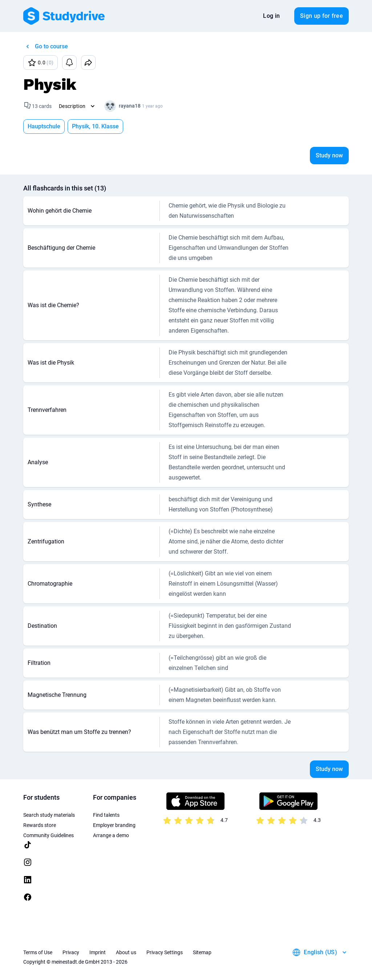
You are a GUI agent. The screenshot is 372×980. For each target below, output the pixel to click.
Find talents (106, 815)
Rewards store (40, 825)
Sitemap (202, 952)
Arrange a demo (111, 835)
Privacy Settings (165, 952)
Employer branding (114, 825)
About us (126, 952)
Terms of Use (38, 952)
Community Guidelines (48, 835)
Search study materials (49, 815)
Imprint (98, 952)
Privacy (71, 952)
